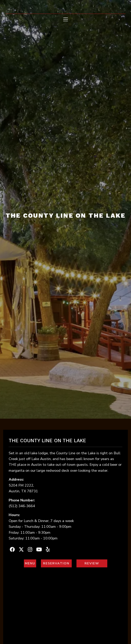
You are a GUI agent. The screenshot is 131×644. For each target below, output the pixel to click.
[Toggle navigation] (66, 19)
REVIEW (96, 563)
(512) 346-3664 (22, 506)
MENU (31, 563)
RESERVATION (58, 563)
